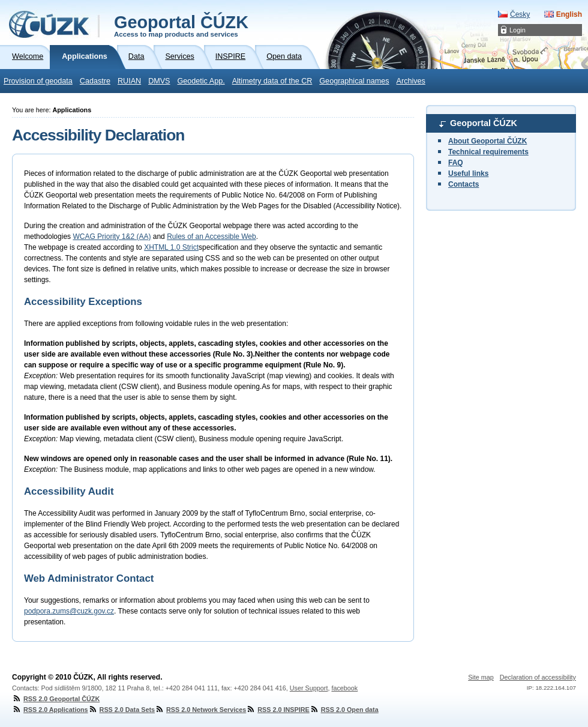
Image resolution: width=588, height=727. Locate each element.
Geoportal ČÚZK (181, 25)
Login (517, 30)
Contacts (463, 184)
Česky (520, 14)
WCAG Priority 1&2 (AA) (112, 237)
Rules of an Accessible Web (211, 237)
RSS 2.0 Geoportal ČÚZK (56, 699)
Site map (481, 677)
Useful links (468, 173)
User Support (309, 688)
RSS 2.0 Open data (344, 710)
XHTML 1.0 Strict (171, 247)
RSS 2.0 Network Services (200, 710)
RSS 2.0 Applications (50, 710)
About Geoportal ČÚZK (487, 141)
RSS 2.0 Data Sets (121, 710)
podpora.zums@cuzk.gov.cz (69, 611)
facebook (344, 688)
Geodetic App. (201, 81)
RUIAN (129, 81)
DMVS (159, 81)
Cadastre (95, 81)
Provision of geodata (38, 81)
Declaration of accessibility (538, 677)
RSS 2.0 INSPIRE (277, 710)
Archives (411, 81)
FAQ (456, 163)
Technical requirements (488, 152)
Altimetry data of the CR (272, 81)
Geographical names (354, 81)
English (569, 14)
